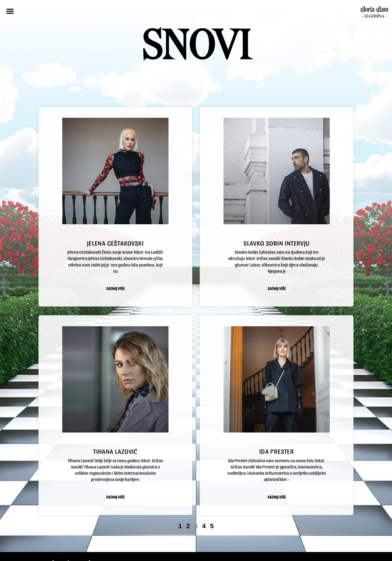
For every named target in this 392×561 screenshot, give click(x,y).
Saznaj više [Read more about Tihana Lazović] (115, 476)
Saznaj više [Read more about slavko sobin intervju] (277, 277)
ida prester (277, 430)
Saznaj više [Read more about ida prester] (277, 482)
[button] (10, 11)
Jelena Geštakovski (115, 231)
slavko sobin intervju (276, 231)
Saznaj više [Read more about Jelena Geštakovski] (115, 277)
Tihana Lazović (115, 430)
